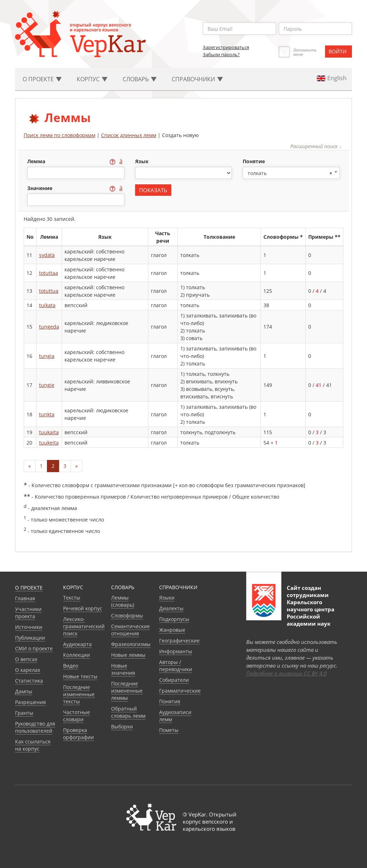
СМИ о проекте (34, 648)
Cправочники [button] (197, 79)
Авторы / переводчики (176, 666)
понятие (254, 161)
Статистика (29, 681)
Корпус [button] (92, 79)
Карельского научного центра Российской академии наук (311, 613)
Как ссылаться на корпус (33, 745)
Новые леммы (128, 655)
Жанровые (172, 630)
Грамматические (180, 691)
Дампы (24, 691)
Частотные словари (77, 716)
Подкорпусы (174, 619)
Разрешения (30, 702)
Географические (179, 641)
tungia (47, 356)
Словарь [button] (140, 79)
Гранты (24, 713)
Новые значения (123, 669)
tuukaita (49, 432)
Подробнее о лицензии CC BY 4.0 (286, 673)
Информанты (176, 651)
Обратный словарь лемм (128, 712)
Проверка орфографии (78, 734)
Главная (25, 598)
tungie (47, 385)
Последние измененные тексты (79, 694)
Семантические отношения (130, 630)
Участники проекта (28, 613)
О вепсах (26, 659)
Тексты (72, 598)
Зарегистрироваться (226, 47)
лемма (37, 161)
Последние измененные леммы (127, 691)
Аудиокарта (77, 644)
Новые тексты (80, 676)
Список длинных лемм (129, 135)
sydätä (47, 255)
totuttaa (49, 273)
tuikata (47, 305)
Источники (29, 627)
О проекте (29, 588)
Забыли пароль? (221, 54)
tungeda (49, 327)
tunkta (47, 414)
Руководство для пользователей (35, 727)
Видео (71, 666)
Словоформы (127, 615)
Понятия (170, 701)
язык (142, 161)
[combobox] (291, 173)
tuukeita (49, 443)
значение (40, 188)
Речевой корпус (83, 608)
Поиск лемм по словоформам (59, 135)
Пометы (169, 730)
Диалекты (171, 608)
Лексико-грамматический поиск (84, 626)
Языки (167, 598)
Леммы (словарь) (123, 601)
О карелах (28, 670)
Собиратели (174, 680)
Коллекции (77, 655)
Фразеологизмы (131, 644)
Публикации (30, 638)
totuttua (49, 291)
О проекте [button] (42, 79)
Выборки (122, 726)
